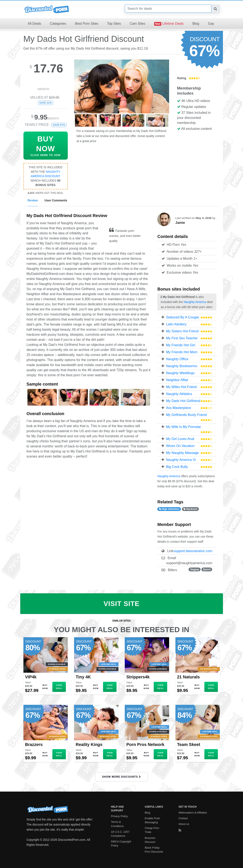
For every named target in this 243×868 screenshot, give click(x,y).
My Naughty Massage (182, 453)
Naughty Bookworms (182, 366)
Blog (196, 24)
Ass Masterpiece (178, 408)
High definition (169, 509)
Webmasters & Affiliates (193, 813)
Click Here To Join (45, 146)
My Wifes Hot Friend (181, 387)
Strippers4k (138, 677)
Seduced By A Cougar (183, 317)
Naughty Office (177, 359)
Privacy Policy (119, 816)
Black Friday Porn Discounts (154, 850)
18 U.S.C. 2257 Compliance (120, 834)
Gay (211, 24)
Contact (183, 818)
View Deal (59, 687)
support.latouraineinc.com (193, 551)
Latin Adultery (176, 324)
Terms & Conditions (117, 824)
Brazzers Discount (150, 840)
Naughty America (195, 302)
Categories (58, 24)
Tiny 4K (83, 677)
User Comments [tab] (56, 200)
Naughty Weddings (180, 373)
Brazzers (34, 744)
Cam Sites (137, 24)
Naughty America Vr (181, 460)
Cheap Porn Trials (152, 830)
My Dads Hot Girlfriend (183, 401)
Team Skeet (189, 744)
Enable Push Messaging (153, 820)
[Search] (168, 9)
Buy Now (45, 687)
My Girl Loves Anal (180, 439)
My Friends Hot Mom (182, 352)
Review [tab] (33, 200)
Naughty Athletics (179, 394)
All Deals (34, 24)
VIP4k (31, 677)
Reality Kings (89, 744)
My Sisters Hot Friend (182, 331)
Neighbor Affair (177, 380)
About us (184, 824)
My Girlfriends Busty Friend (186, 415)
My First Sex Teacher (182, 338)
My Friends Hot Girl (181, 345)
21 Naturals (189, 677)
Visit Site (121, 604)
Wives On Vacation (180, 446)
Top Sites (114, 24)
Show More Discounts (121, 777)
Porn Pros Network (145, 744)
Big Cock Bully (177, 467)
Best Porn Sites (87, 24)
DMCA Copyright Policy (121, 844)
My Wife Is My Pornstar (183, 427)
